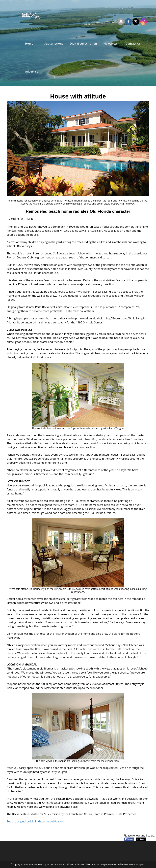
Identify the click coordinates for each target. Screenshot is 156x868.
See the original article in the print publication (35, 821)
